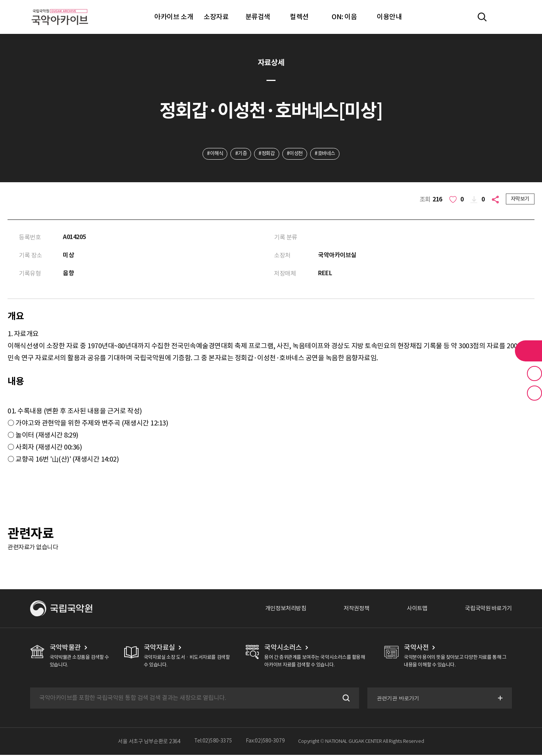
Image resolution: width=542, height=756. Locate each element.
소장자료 (216, 17)
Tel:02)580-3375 (213, 742)
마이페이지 (504, 17)
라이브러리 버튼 (528, 351)
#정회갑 (266, 154)
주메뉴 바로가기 (0, 0)
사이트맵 (413, 610)
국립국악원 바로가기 (487, 610)
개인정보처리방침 (277, 610)
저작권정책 (351, 610)
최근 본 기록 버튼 (534, 393)
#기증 (239, 154)
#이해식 (211, 154)
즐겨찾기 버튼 (534, 373)
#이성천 (296, 154)
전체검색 (482, 17)
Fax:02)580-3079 (265, 742)
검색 (344, 699)
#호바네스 (328, 154)
